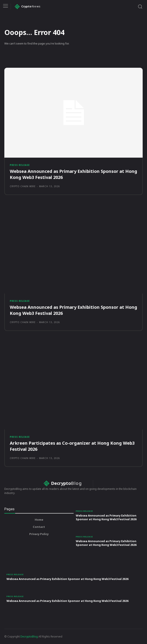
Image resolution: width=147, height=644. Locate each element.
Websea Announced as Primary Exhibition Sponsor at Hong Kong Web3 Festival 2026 (106, 517)
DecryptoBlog (29, 637)
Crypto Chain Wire (23, 186)
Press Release (20, 165)
